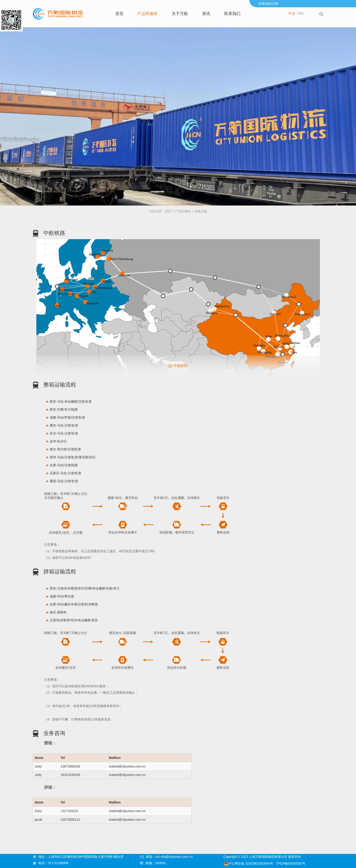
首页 (119, 14)
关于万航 (180, 14)
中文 (292, 14)
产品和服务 (148, 14)
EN (301, 14)
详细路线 (180, 366)
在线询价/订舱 (268, 4)
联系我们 (232, 14)
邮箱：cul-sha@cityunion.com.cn (169, 857)
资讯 (206, 14)
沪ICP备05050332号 (291, 863)
